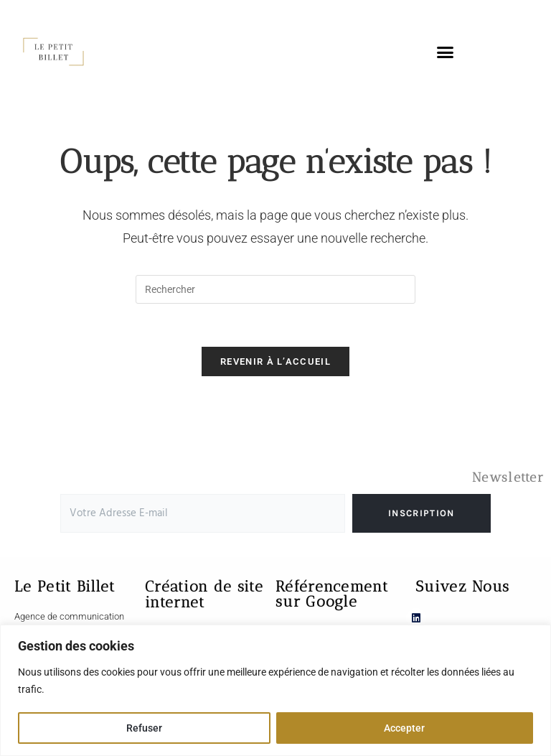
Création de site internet (204, 595)
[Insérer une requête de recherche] (275, 289)
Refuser (144, 728)
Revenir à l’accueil (275, 362)
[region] (275, 690)
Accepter (404, 728)
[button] (445, 52)
